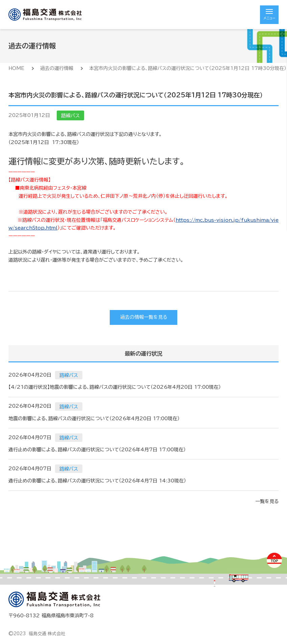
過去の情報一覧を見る (144, 317)
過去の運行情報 (57, 68)
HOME (16, 68)
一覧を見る (267, 501)
